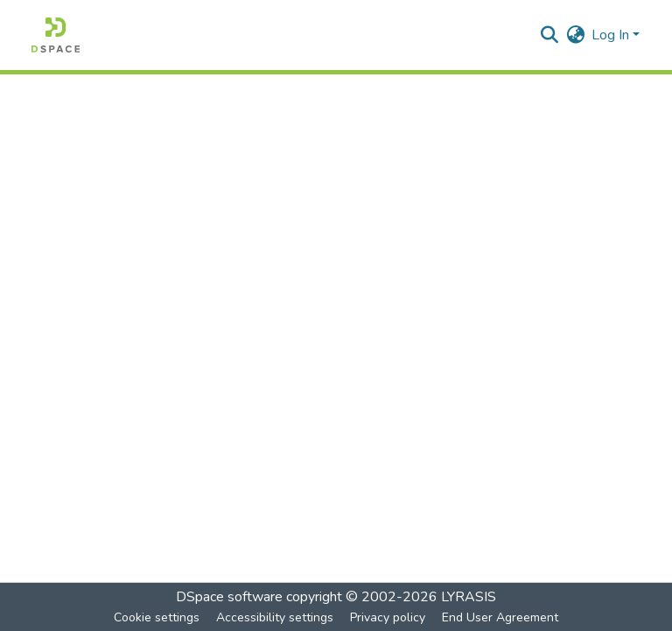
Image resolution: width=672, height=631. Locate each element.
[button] (56, 35)
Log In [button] (612, 35)
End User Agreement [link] (500, 617)
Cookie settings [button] (157, 617)
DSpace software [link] (229, 597)
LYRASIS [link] (469, 597)
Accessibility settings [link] (275, 617)
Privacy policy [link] (388, 617)
